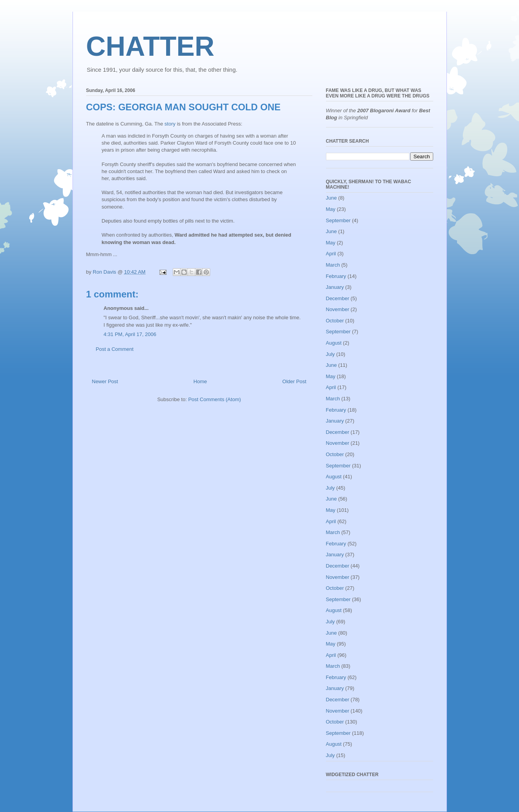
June (331, 198)
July (330, 354)
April (331, 254)
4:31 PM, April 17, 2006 (130, 334)
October (335, 321)
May (331, 209)
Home (200, 381)
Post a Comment (115, 349)
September (338, 220)
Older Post (294, 381)
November (338, 309)
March (333, 265)
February (336, 276)
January (335, 287)
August (334, 343)
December (338, 298)
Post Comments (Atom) (215, 399)
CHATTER (150, 46)
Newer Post (105, 381)
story (170, 124)
